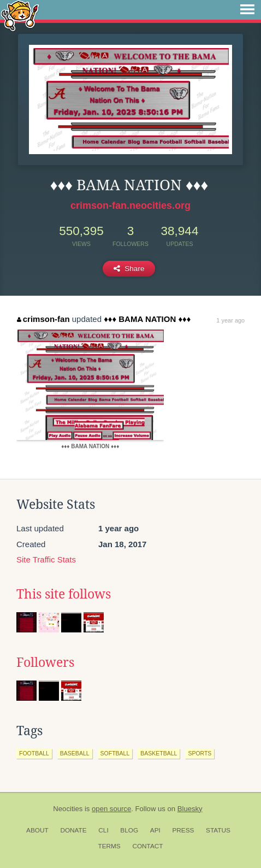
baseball (75, 753)
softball (115, 753)
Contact (147, 846)
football (34, 753)
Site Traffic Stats (46, 559)
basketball (159, 753)
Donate (73, 830)
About (37, 830)
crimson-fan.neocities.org (130, 206)
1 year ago (230, 320)
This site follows (64, 594)
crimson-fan (43, 319)
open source (111, 809)
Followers (45, 662)
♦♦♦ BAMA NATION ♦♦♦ (147, 319)
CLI (103, 830)
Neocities (68, 809)
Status (218, 830)
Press (183, 830)
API (155, 830)
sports (200, 753)
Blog (129, 830)
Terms (109, 846)
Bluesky (190, 809)
